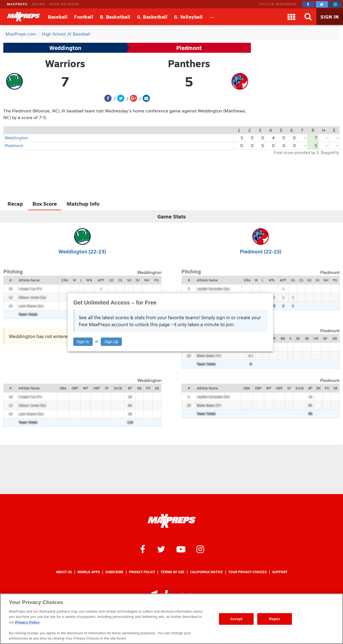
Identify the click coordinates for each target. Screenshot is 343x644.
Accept (236, 619)
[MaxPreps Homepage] (172, 521)
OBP (75, 388)
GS (111, 280)
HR (316, 338)
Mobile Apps (89, 572)
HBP (97, 388)
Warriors (65, 63)
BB (283, 338)
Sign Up (111, 342)
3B (307, 338)
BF (325, 338)
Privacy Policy (142, 572)
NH (147, 280)
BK (139, 388)
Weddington (65, 48)
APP (101, 280)
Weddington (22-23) (82, 251)
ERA (65, 280)
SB (157, 388)
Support (280, 572)
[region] (171, 619)
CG (120, 280)
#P (130, 388)
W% (89, 280)
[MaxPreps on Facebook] (308, 4)
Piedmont (189, 48)
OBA (63, 388)
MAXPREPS (17, 4)
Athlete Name (29, 280)
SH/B (118, 388)
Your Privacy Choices (248, 572)
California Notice (206, 572)
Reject (275, 619)
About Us (64, 572)
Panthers (189, 63)
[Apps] (291, 17)
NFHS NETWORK (65, 4)
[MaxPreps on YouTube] (181, 549)
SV (138, 280)
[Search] (308, 17)
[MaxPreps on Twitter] (322, 4)
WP (86, 388)
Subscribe (114, 572)
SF (107, 388)
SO (129, 280)
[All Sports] (212, 17)
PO (148, 388)
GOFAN (39, 4)
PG (157, 280)
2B (298, 338)
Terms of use (173, 572)
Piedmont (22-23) (261, 251)
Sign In (83, 342)
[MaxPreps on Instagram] (336, 4)
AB (335, 338)
